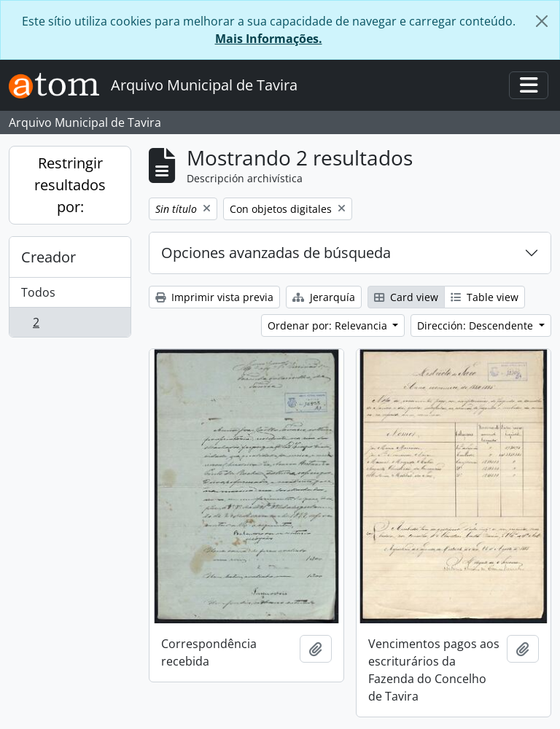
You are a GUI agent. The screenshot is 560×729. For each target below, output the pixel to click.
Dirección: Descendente (477, 325)
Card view (406, 297)
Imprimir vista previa (214, 297)
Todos (38, 292)
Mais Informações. (269, 39)
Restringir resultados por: (70, 185)
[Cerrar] (542, 21)
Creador (48, 257)
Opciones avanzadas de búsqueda (276, 253)
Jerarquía (324, 297)
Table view (485, 297)
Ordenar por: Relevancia (329, 325)
